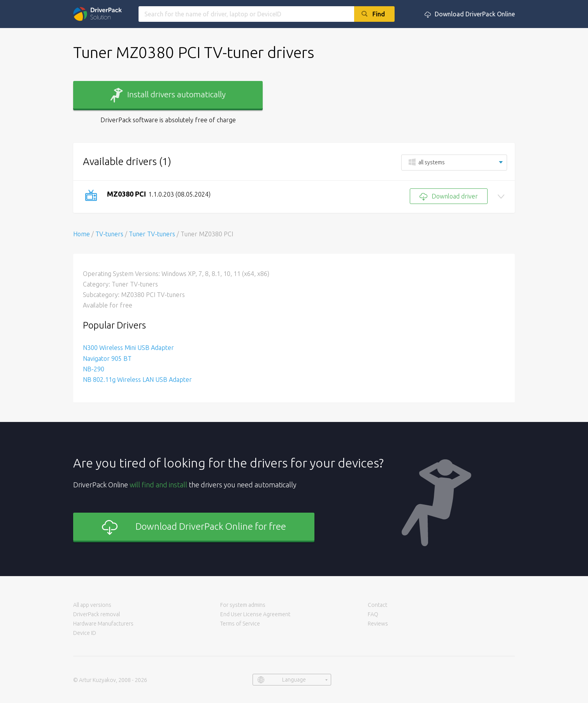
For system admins (243, 605)
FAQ (373, 614)
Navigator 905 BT (107, 359)
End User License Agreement (255, 614)
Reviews (378, 624)
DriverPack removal (97, 614)
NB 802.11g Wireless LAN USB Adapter (137, 380)
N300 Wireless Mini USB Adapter (128, 348)
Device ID (85, 633)
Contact (377, 605)
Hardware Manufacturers (103, 624)
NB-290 (94, 369)
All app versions (92, 605)
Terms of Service (240, 624)
